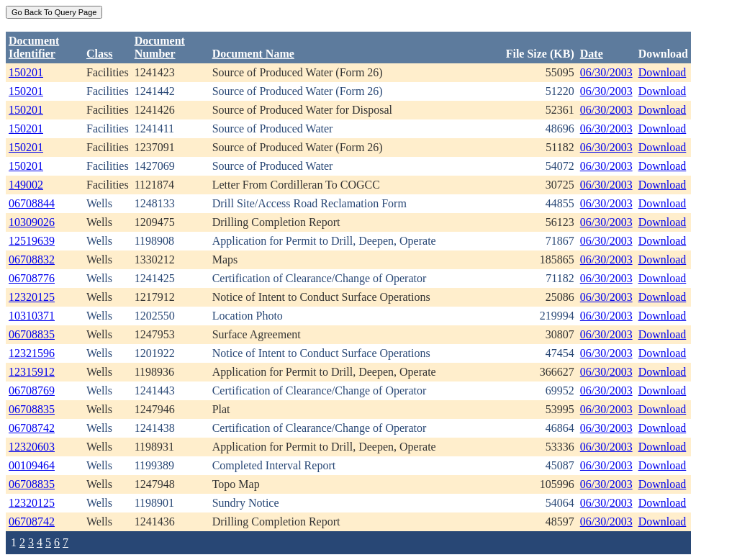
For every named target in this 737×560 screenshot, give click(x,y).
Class (99, 54)
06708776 (32, 278)
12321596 (32, 353)
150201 (26, 72)
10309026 (32, 222)
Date (592, 54)
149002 (26, 185)
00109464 (32, 465)
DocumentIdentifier (34, 47)
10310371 (32, 316)
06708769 (32, 390)
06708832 (32, 259)
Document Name (253, 54)
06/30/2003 (606, 72)
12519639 (32, 241)
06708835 (32, 334)
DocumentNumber (160, 47)
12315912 (32, 372)
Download (663, 72)
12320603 (32, 447)
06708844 (32, 203)
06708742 (32, 428)
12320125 (32, 297)
